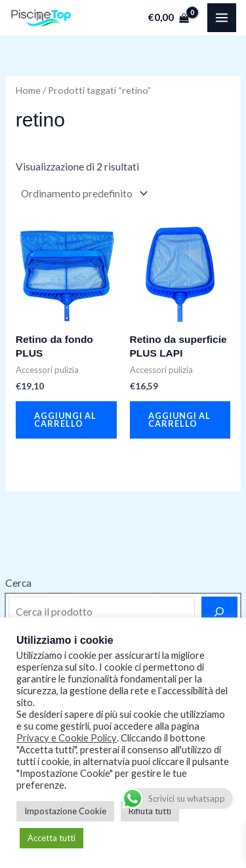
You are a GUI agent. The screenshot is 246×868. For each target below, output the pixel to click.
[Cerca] (219, 612)
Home (28, 90)
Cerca (18, 583)
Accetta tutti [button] (51, 838)
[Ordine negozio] (83, 193)
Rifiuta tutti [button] (150, 811)
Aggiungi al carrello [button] (65, 420)
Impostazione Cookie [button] (65, 811)
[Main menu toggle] (222, 18)
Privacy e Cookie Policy (67, 738)
